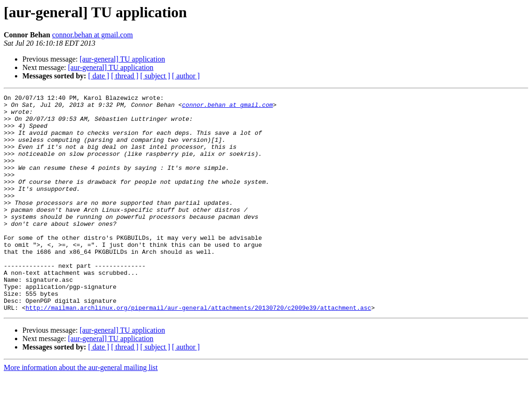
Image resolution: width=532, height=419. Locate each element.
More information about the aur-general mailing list (81, 411)
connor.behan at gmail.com (93, 35)
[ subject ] (155, 76)
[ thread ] (125, 76)
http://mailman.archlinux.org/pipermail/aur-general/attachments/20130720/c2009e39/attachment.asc (198, 351)
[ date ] (99, 76)
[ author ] (186, 76)
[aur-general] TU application (122, 59)
